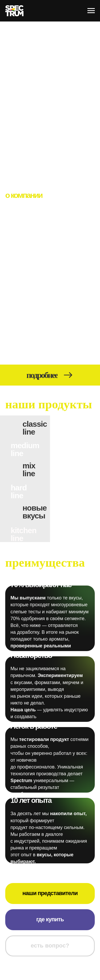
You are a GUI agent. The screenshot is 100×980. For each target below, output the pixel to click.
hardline (19, 492)
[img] (25, 521)
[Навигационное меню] (91, 11)
